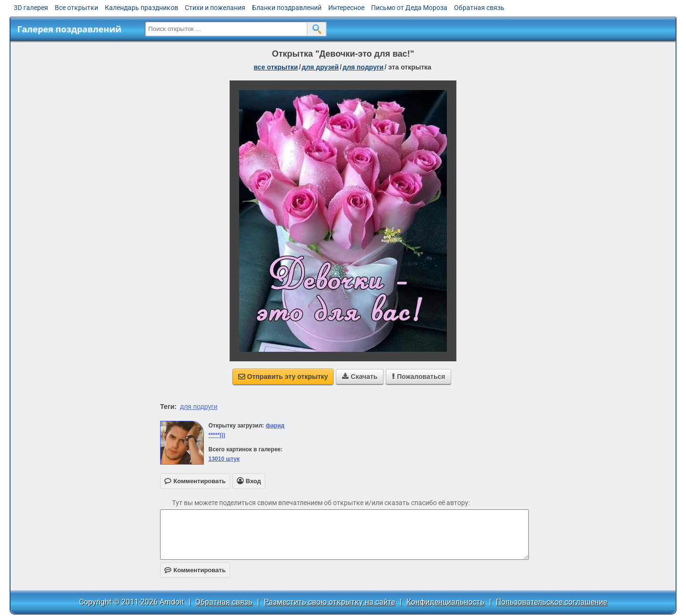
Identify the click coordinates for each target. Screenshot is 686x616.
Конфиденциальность (445, 602)
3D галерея (31, 8)
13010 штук (224, 459)
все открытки (276, 67)
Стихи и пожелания (215, 8)
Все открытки (76, 8)
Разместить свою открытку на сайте (329, 602)
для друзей (320, 67)
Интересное (346, 8)
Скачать (360, 377)
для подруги (363, 67)
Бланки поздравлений (287, 8)
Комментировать (195, 570)
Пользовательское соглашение (551, 602)
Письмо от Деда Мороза (409, 8)
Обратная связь (479, 8)
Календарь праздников (141, 8)
